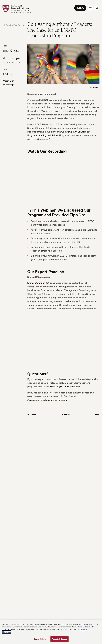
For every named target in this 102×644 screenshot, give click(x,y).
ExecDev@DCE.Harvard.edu (65, 386)
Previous (66, 414)
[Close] (98, 625)
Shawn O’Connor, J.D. (38, 283)
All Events (8, 25)
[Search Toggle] (97, 8)
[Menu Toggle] (90, 8)
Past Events (19, 25)
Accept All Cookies (59, 639)
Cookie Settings (40, 639)
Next (97, 414)
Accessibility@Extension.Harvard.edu (47, 400)
